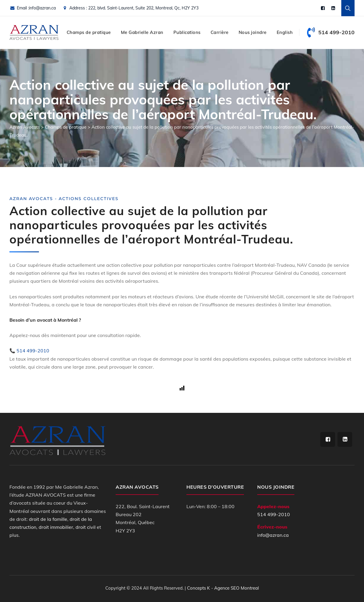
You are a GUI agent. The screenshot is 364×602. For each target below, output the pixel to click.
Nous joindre (253, 32)
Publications (187, 32)
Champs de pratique (89, 32)
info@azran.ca (42, 8)
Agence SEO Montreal (237, 588)
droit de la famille (48, 519)
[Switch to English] (285, 32)
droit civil (86, 527)
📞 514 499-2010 (29, 351)
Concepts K (199, 588)
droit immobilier (56, 527)
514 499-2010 (274, 514)
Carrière (220, 32)
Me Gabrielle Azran (142, 32)
